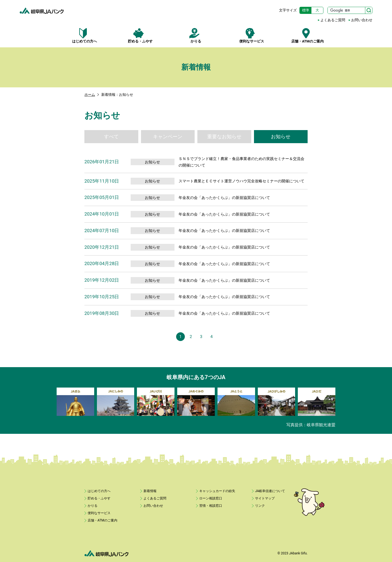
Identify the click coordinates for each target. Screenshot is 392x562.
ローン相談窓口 (211, 498)
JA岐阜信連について (270, 491)
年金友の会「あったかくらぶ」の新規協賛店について (224, 198)
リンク (260, 506)
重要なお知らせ (224, 136)
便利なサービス (252, 36)
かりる (196, 36)
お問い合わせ (362, 20)
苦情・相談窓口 (211, 506)
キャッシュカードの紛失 (217, 491)
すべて (111, 136)
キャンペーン (168, 136)
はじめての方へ (85, 36)
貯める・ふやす (140, 36)
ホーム (90, 95)
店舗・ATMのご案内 (307, 36)
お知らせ (281, 136)
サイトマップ (265, 498)
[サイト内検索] (350, 10)
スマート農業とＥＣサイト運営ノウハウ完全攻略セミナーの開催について (241, 181)
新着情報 (150, 491)
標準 (306, 10)
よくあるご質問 (333, 20)
